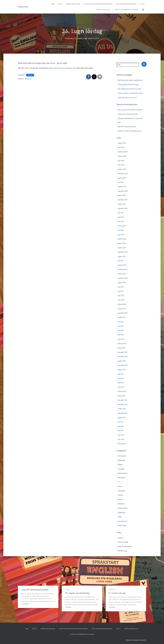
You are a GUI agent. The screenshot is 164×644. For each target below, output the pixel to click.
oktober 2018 (122, 187)
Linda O (120, 114)
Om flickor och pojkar (135, 110)
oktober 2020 (122, 156)
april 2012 (121, 383)
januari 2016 (122, 243)
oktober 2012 (122, 361)
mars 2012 (121, 387)
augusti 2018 (122, 195)
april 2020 (121, 160)
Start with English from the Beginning (98, 4)
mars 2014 (121, 300)
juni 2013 (121, 326)
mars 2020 (121, 165)
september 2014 (123, 278)
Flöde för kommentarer (125, 546)
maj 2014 (121, 291)
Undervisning (122, 526)
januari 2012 (122, 396)
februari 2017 (122, 226)
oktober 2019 (122, 169)
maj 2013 (121, 330)
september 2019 (123, 174)
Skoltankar (121, 504)
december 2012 (123, 352)
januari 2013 (122, 348)
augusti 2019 (122, 178)
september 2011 (123, 413)
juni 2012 (121, 374)
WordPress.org (122, 551)
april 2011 (121, 435)
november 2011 (123, 405)
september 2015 (123, 252)
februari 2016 (122, 239)
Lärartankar (121, 491)
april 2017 (121, 217)
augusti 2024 (122, 143)
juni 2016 (121, 230)
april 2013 (121, 335)
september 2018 (123, 191)
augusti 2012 (122, 370)
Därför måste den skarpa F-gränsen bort (130, 80)
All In (142, 4)
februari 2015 (122, 265)
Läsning (120, 495)
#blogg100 (28, 79)
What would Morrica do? (134, 131)
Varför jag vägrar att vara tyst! (127, 98)
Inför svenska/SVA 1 (103, 10)
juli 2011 (121, 422)
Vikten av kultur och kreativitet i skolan (130, 93)
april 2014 (121, 296)
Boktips (30, 75)
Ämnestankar (122, 456)
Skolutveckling (123, 508)
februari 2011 (122, 444)
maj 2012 (121, 378)
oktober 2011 (122, 409)
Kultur (120, 486)
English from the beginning (126, 4)
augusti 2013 (122, 317)
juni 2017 (121, 213)
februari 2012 (122, 391)
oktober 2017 (122, 204)
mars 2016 (121, 235)
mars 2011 (121, 439)
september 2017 (123, 208)
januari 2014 (122, 309)
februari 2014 (122, 304)
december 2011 (123, 400)
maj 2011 (121, 431)
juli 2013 (121, 322)
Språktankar (122, 512)
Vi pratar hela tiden (132, 114)
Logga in (121, 538)
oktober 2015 (122, 248)
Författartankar (122, 473)
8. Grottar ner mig (117, 593)
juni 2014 (121, 287)
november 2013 (123, 313)
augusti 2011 (122, 417)
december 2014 (123, 269)
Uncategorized (122, 521)
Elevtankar (121, 469)
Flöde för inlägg (123, 542)
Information (122, 478)
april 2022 (121, 147)
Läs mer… (27, 604)
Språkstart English (73, 4)
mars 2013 (121, 339)
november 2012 (123, 357)
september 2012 (123, 365)
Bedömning (121, 460)
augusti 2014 (122, 282)
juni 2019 (121, 182)
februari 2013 (122, 343)
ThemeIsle (143, 640)
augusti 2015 (122, 256)
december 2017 (123, 200)
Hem (53, 4)
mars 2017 (121, 222)
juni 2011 (121, 426)
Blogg (60, 4)
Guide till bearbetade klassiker (126, 10)
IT (119, 482)
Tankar (120, 517)
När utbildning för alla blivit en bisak (129, 89)
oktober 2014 (122, 274)
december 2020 (123, 152)
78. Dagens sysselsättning (77, 593)
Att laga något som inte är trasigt (128, 84)
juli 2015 (121, 261)
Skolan (120, 499)
